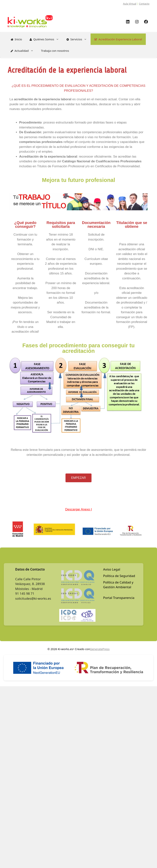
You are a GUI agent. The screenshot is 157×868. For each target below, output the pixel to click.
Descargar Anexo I (79, 509)
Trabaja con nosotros (55, 51)
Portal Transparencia (119, 598)
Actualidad (24, 51)
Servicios (78, 39)
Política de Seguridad (119, 576)
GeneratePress (100, 649)
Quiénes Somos (46, 39)
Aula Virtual (130, 4)
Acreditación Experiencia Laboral (118, 39)
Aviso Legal (112, 569)
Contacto (144, 4)
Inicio (16, 39)
